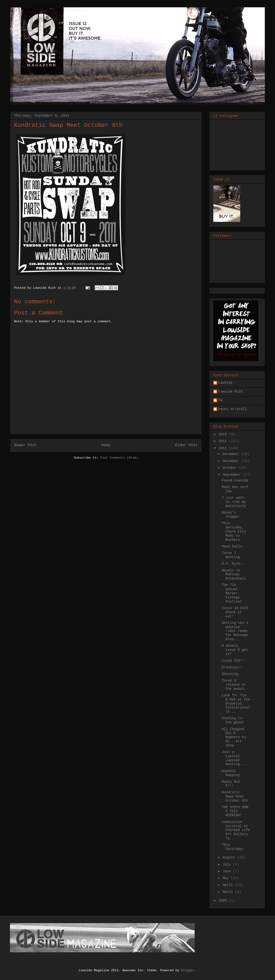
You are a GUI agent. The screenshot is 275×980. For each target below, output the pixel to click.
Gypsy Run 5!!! (231, 784)
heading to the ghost (233, 720)
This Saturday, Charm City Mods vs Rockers (234, 531)
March (229, 892)
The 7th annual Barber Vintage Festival (232, 593)
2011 (224, 448)
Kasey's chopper (231, 515)
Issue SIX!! (233, 661)
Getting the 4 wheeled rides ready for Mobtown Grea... (235, 631)
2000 (224, 901)
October (231, 468)
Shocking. (231, 674)
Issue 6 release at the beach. (234, 685)
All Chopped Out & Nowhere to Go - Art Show (234, 737)
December (232, 454)
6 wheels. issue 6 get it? (235, 650)
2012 (224, 441)
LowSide (225, 383)
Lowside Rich (230, 392)
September (233, 475)
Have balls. (233, 546)
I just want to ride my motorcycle (234, 502)
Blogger (188, 970)
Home (106, 445)
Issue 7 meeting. (232, 555)
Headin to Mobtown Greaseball (234, 575)
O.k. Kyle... (234, 564)
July (228, 865)
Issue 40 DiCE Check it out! (235, 612)
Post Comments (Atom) (119, 458)
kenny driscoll (232, 409)
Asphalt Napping (231, 773)
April (229, 885)
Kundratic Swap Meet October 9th (235, 796)
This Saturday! (233, 847)
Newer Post (26, 445)
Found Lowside (235, 481)
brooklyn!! (232, 667)
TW (220, 400)
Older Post (186, 445)
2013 (224, 434)
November (232, 461)
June (228, 871)
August (230, 857)
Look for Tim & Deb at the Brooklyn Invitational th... (236, 704)
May (227, 878)
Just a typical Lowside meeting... (234, 758)
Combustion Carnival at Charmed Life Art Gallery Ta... (236, 830)
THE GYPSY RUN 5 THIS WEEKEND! (235, 811)
